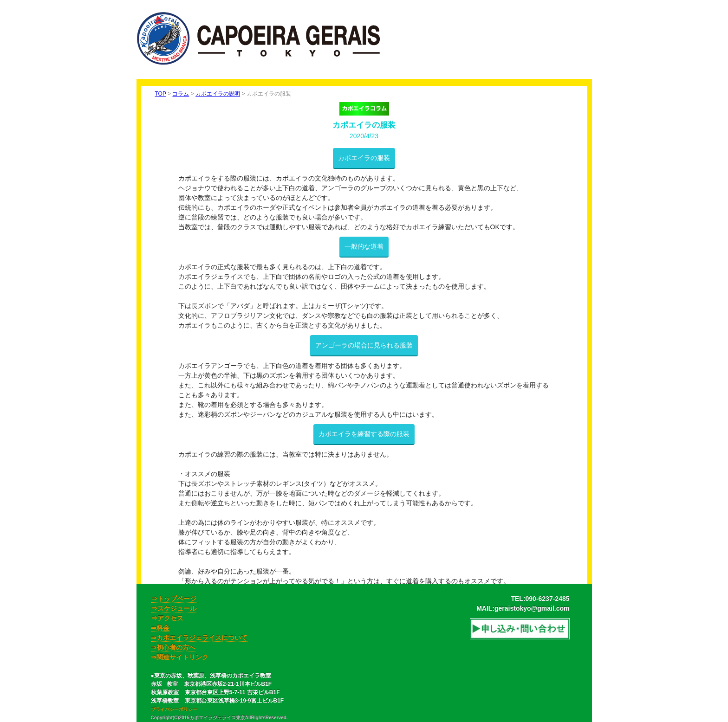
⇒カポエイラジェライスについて (199, 638)
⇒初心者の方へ (173, 647)
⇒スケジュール (174, 608)
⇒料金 (160, 628)
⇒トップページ (174, 599)
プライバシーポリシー (174, 709)
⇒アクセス (167, 618)
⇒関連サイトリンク (180, 657)
